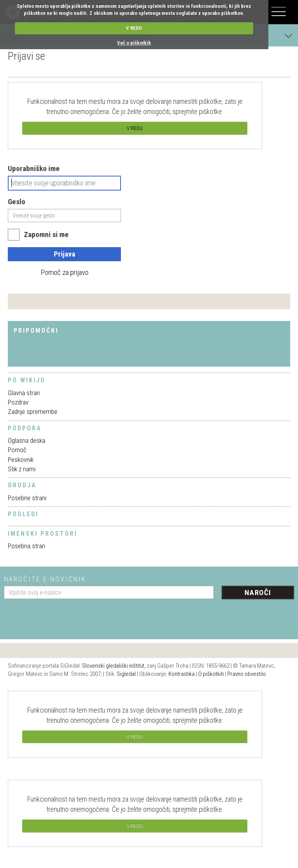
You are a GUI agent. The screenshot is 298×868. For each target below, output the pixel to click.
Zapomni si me (46, 234)
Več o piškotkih (134, 43)
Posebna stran (27, 546)
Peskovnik (21, 460)
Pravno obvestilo (247, 674)
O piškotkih (211, 674)
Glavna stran (24, 393)
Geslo (17, 202)
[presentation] (63, 616)
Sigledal (126, 674)
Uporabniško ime (34, 168)
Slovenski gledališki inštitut (113, 666)
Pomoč (17, 450)
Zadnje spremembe (33, 412)
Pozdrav (18, 402)
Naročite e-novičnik (45, 579)
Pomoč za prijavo (65, 272)
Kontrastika (182, 674)
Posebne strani (27, 498)
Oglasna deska (27, 440)
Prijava (65, 254)
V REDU (134, 28)
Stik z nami (22, 469)
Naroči (258, 593)
